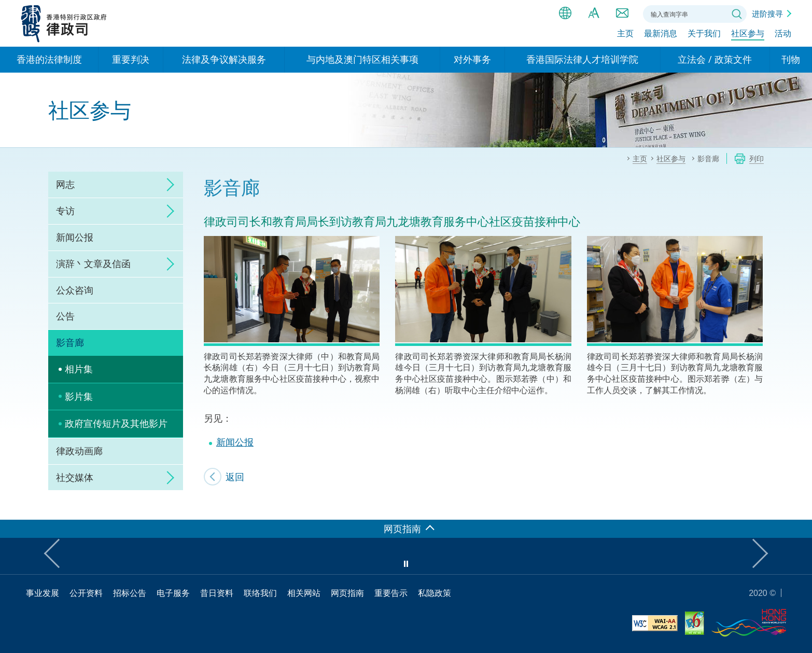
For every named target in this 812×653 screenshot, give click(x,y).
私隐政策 (435, 593)
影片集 (79, 396)
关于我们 (704, 35)
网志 (65, 184)
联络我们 (622, 13)
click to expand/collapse (167, 185)
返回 (235, 477)
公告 (65, 316)
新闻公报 (75, 237)
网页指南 (347, 593)
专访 (65, 211)
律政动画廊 (79, 451)
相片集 (79, 369)
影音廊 (70, 342)
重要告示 (391, 593)
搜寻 (737, 14)
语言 (565, 13)
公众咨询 (75, 290)
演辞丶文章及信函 (93, 263)
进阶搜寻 (767, 13)
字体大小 (594, 13)
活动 (783, 35)
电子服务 (173, 593)
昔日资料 (217, 593)
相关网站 (304, 593)
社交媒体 (75, 477)
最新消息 (661, 35)
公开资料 (86, 593)
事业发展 (43, 593)
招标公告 (130, 593)
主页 (625, 35)
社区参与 (748, 35)
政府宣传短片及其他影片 (116, 423)
